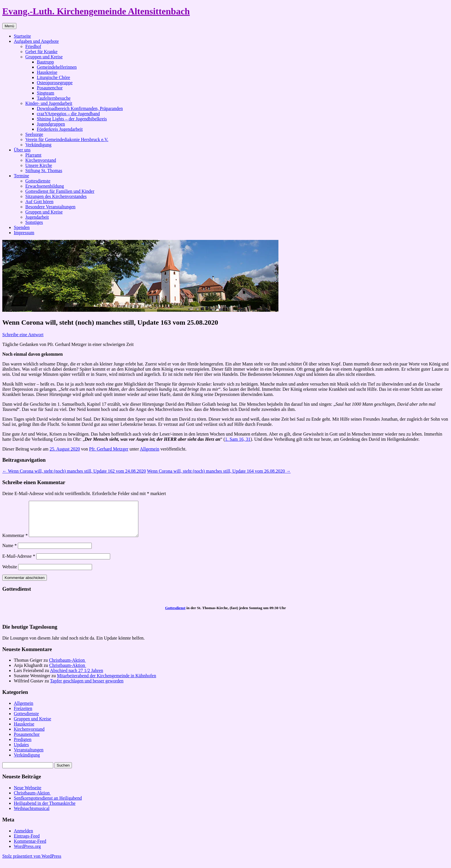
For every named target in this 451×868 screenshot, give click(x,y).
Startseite (22, 36)
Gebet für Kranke (41, 52)
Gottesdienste (38, 181)
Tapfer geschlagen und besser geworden (87, 688)
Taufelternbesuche (54, 98)
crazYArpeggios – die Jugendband (68, 114)
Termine (21, 176)
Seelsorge (34, 134)
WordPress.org (27, 853)
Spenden (22, 227)
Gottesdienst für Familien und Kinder (60, 191)
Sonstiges (34, 222)
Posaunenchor (50, 88)
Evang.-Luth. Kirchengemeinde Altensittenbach (96, 11)
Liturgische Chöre (53, 77)
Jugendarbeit (37, 217)
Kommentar (15, 542)
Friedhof (33, 46)
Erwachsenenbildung (45, 186)
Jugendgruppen (51, 124)
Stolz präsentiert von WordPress (32, 863)
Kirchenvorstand (41, 160)
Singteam (45, 93)
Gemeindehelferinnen (57, 67)
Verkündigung (38, 145)
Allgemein (150, 449)
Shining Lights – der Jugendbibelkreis (72, 119)
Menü (9, 26)
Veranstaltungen (29, 757)
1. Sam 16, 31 (238, 439)
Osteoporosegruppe (55, 83)
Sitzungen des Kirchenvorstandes (56, 196)
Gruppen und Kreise (44, 57)
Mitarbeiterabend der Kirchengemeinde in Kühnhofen (107, 683)
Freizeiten (23, 715)
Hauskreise (47, 72)
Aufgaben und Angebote (36, 41)
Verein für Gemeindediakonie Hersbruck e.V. (67, 139)
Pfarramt (33, 155)
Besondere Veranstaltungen (50, 207)
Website (10, 574)
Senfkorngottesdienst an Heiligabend (48, 805)
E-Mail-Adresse (19, 563)
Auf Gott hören (39, 202)
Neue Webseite (28, 795)
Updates (21, 751)
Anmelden (23, 838)
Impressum (24, 233)
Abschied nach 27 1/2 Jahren (77, 677)
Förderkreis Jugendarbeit (60, 129)
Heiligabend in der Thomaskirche (45, 810)
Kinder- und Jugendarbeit (49, 103)
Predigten (23, 746)
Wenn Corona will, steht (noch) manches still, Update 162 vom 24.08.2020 (74, 471)
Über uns (22, 150)
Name (9, 552)
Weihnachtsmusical (32, 815)
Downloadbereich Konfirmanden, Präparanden (80, 108)
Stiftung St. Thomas (44, 171)
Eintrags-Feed (27, 843)
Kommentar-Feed (30, 848)
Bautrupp (45, 62)
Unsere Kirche (39, 165)
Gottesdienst (175, 615)
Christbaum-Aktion (67, 667)
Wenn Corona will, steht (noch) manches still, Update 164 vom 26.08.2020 (219, 471)
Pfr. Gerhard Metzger (109, 449)
